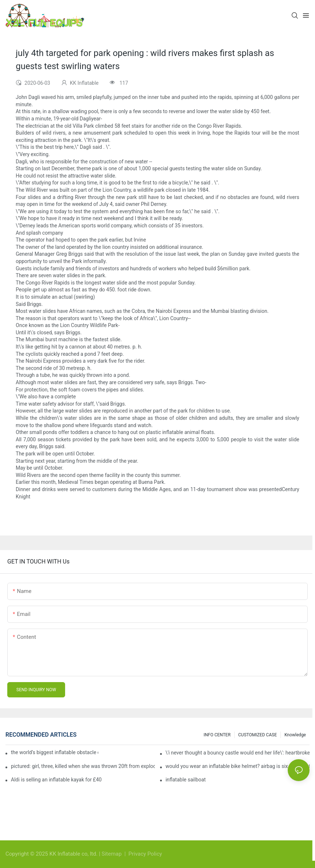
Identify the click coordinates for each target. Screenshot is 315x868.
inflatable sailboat (186, 780)
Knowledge (295, 735)
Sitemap (112, 854)
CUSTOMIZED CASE (258, 735)
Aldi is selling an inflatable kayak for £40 (56, 780)
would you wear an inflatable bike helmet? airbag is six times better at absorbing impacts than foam (238, 766)
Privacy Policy (145, 854)
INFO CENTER (217, 735)
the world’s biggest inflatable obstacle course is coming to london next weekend (55, 752)
